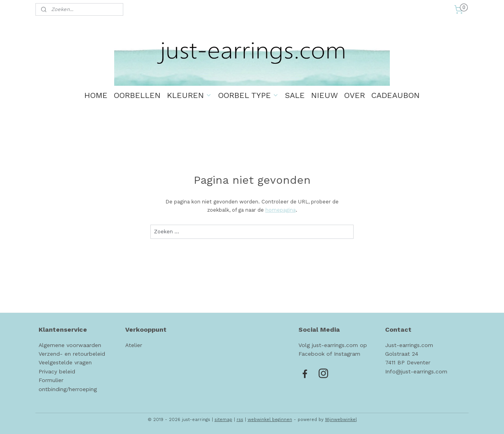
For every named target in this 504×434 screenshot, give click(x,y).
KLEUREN (189, 95)
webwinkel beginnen (270, 420)
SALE (295, 95)
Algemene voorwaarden (70, 345)
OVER (355, 95)
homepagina (280, 210)
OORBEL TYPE (248, 95)
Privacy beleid (57, 371)
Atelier (134, 345)
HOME (96, 95)
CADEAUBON (396, 95)
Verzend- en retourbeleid (72, 354)
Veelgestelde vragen (65, 362)
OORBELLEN (137, 95)
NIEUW (324, 95)
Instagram (347, 354)
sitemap (223, 420)
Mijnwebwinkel (341, 420)
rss (240, 420)
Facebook (311, 354)
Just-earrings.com (409, 345)
